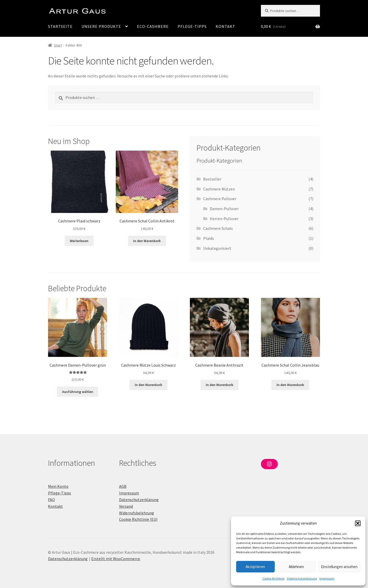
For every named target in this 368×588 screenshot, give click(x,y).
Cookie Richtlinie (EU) (138, 519)
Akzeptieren (255, 567)
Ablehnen (296, 567)
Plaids (209, 238)
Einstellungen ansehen (339, 567)
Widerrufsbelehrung (137, 513)
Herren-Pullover (224, 219)
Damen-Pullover (224, 209)
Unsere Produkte (101, 26)
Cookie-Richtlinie (273, 578)
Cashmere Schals (218, 228)
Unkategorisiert (217, 248)
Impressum (327, 578)
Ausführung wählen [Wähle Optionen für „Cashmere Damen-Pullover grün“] (78, 392)
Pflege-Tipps (192, 26)
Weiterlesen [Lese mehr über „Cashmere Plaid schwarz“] (79, 241)
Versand (126, 506)
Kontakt (226, 26)
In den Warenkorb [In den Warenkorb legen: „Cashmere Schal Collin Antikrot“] (147, 241)
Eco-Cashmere (153, 26)
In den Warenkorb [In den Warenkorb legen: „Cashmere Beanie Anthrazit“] (220, 385)
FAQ (51, 500)
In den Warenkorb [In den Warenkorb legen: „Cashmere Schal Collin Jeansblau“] (290, 385)
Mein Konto (58, 486)
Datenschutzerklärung (302, 578)
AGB (123, 486)
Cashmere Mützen (219, 189)
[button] (358, 523)
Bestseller (212, 179)
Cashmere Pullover (220, 199)
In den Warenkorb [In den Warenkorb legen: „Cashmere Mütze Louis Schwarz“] (148, 385)
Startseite (60, 26)
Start (58, 45)
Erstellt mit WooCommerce (116, 559)
